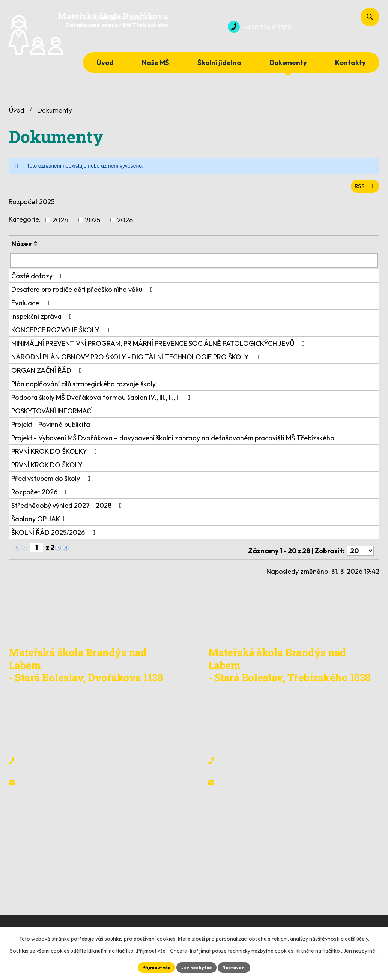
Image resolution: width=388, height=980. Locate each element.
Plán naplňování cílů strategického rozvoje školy (90, 385)
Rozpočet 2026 (41, 493)
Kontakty (350, 62)
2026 (125, 221)
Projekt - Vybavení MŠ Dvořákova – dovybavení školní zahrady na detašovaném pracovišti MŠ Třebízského (173, 439)
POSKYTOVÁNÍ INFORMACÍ (59, 412)
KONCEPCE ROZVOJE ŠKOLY (62, 331)
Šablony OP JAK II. (39, 520)
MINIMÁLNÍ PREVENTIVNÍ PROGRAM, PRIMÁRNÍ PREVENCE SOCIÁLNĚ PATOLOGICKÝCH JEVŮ (159, 344)
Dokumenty (288, 62)
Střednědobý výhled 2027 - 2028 (68, 507)
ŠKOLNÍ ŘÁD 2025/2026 (55, 534)
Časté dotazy (39, 277)
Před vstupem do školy (52, 479)
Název (22, 245)
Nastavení (239, 966)
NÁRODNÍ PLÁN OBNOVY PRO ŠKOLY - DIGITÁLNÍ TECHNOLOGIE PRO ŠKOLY (137, 358)
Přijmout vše (151, 966)
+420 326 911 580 (53, 759)
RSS (364, 187)
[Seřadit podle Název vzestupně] (36, 243)
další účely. (357, 937)
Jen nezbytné (197, 966)
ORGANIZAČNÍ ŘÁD (48, 371)
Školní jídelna (219, 62)
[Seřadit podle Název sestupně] (36, 246)
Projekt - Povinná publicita (51, 425)
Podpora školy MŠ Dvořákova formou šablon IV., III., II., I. (102, 398)
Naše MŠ (156, 62)
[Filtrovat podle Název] (194, 262)
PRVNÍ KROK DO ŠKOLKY (56, 452)
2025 (92, 221)
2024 (60, 221)
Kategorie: (25, 221)
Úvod (105, 62)
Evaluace (32, 304)
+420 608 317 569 (108, 759)
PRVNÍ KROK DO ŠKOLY (53, 466)
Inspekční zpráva (43, 317)
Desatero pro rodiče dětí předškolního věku (84, 290)
